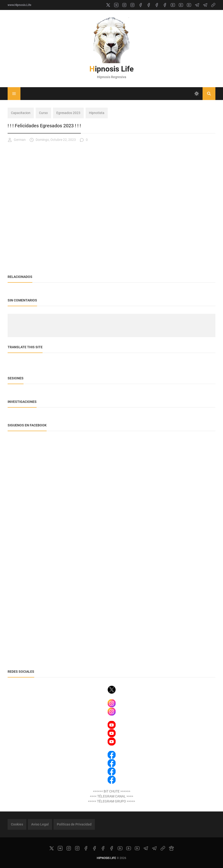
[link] (213, 5)
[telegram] (197, 5)
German (17, 140)
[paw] (171, 848)
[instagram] (124, 5)
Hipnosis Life (111, 69)
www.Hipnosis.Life (19, 5)
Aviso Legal (40, 824)
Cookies (17, 824)
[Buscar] (209, 94)
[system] (197, 94)
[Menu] (14, 94)
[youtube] (173, 5)
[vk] (116, 5)
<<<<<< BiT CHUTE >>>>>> (112, 791)
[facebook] (141, 5)
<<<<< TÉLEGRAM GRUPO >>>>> (111, 801)
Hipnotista (97, 113)
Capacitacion (21, 113)
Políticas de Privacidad (74, 824)
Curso (43, 113)
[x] (108, 5)
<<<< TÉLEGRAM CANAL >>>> (111, 796)
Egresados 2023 (68, 113)
